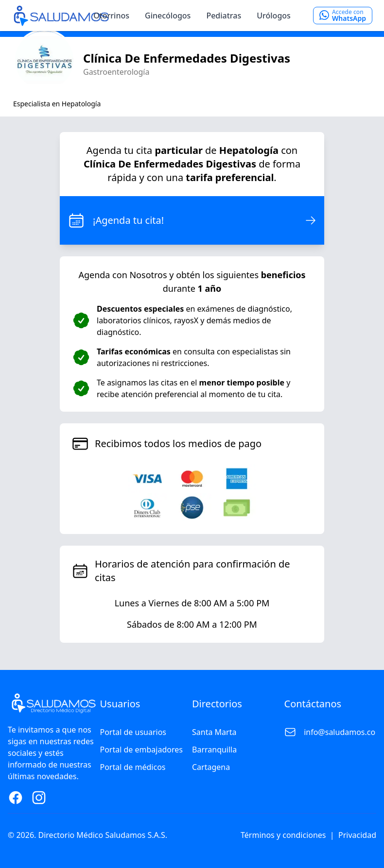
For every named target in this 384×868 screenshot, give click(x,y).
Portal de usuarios (133, 732)
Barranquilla (214, 750)
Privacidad (357, 835)
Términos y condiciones (283, 835)
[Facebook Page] (16, 798)
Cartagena (211, 767)
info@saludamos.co (340, 732)
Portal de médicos (133, 767)
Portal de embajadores (141, 750)
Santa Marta (214, 732)
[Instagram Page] (39, 798)
